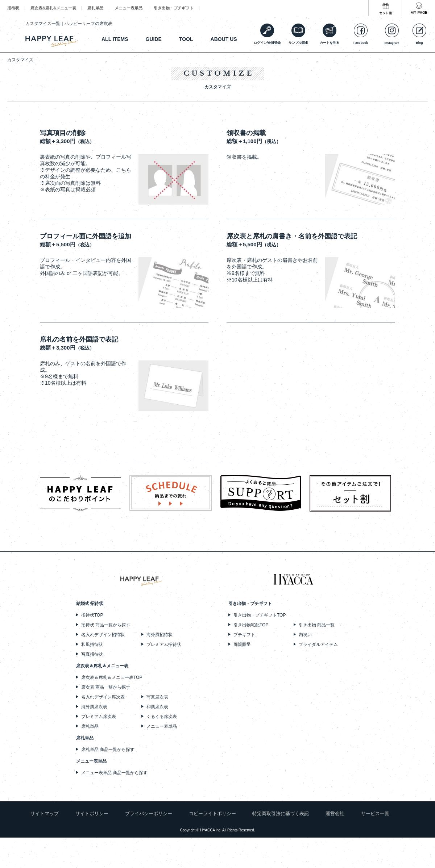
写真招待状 (92, 654)
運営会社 (335, 813)
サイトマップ (45, 813)
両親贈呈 (242, 644)
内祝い (305, 635)
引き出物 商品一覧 (317, 625)
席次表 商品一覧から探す (106, 687)
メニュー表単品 (129, 8)
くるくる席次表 (162, 717)
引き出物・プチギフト (174, 8)
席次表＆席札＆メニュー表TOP (112, 677)
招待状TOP (92, 615)
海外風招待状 (159, 635)
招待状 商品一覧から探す (106, 625)
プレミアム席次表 (99, 717)
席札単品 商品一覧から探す (108, 750)
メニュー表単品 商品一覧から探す (114, 773)
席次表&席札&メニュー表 (53, 8)
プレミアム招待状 (164, 644)
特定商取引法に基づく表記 (281, 813)
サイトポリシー (92, 813)
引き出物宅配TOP (251, 625)
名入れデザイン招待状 (103, 635)
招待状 (13, 8)
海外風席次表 (94, 707)
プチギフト (244, 635)
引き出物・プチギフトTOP (260, 615)
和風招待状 (92, 644)
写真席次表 (157, 697)
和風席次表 (157, 707)
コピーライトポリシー (212, 813)
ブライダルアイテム (318, 644)
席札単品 (95, 8)
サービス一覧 (375, 813)
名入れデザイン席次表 (103, 697)
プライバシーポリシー (149, 813)
